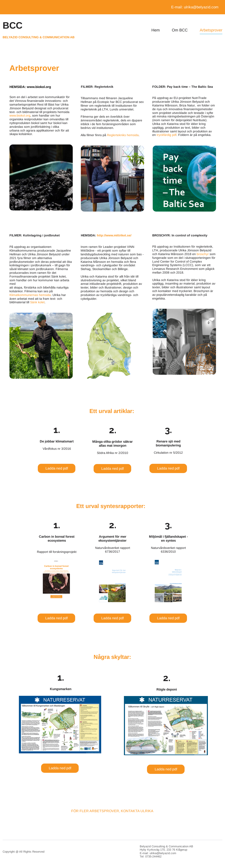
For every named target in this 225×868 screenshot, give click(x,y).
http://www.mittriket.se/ (114, 235)
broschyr (203, 254)
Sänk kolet (37, 302)
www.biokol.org (39, 87)
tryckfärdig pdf (167, 135)
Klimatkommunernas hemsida (30, 295)
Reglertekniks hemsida (123, 135)
